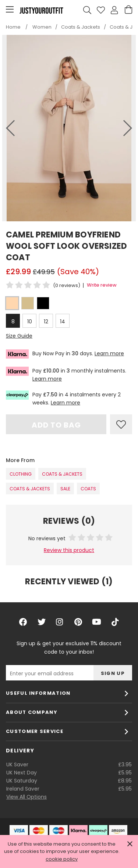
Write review (102, 285)
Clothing (21, 474)
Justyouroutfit (41, 10)
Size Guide (19, 336)
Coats (88, 489)
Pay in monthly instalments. (66, 375)
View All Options (26, 797)
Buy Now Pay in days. (65, 354)
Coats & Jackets (62, 474)
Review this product (69, 550)
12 (46, 322)
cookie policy (62, 859)
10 (30, 322)
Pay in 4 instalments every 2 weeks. (63, 398)
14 (63, 322)
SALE (65, 489)
